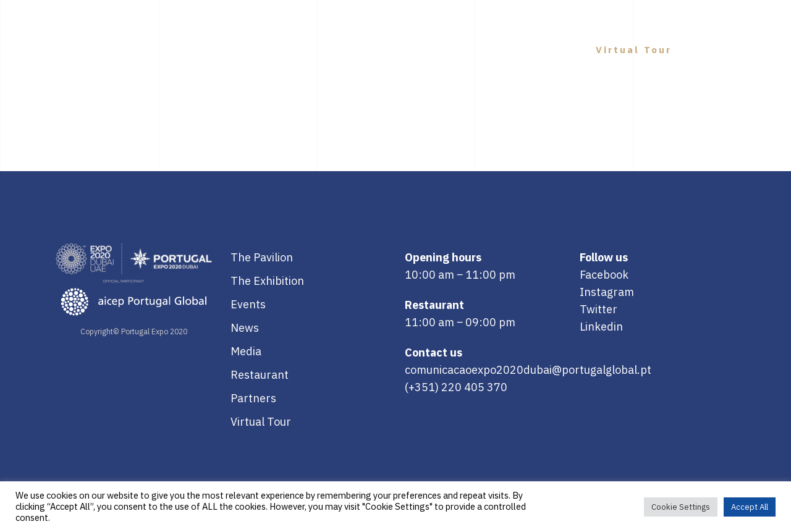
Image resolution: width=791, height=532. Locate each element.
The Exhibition (267, 281)
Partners (253, 398)
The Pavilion (262, 257)
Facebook (604, 275)
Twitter (599, 309)
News (245, 328)
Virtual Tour (261, 422)
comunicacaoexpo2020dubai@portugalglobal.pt (528, 370)
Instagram (607, 292)
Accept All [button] (750, 507)
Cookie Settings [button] (681, 507)
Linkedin (601, 327)
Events (248, 304)
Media (246, 351)
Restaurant (260, 375)
